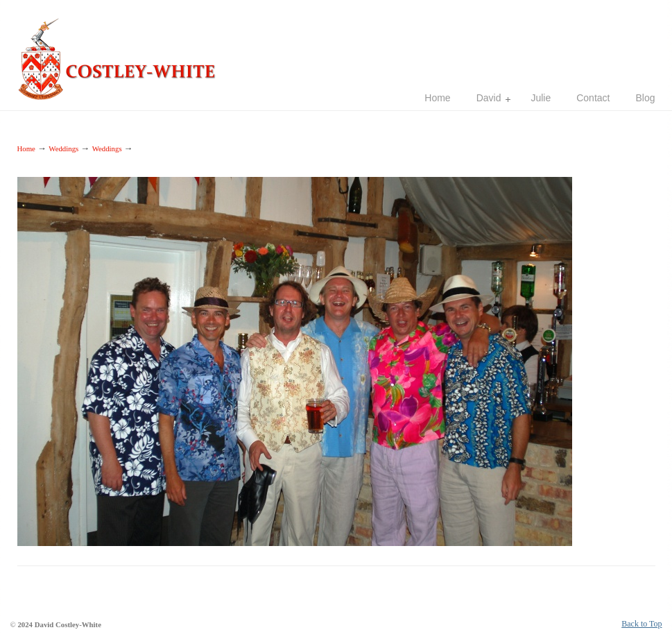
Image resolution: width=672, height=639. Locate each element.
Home (26, 148)
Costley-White (121, 53)
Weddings (63, 148)
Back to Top (641, 624)
